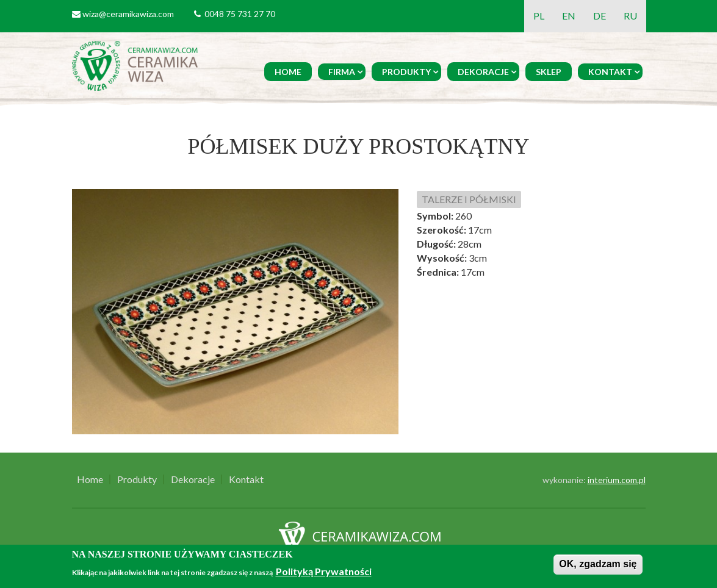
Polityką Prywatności (324, 571)
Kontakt (610, 72)
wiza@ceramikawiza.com (128, 14)
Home (288, 72)
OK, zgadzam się (598, 564)
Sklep (549, 72)
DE (600, 16)
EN (569, 16)
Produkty (406, 72)
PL (539, 16)
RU (630, 16)
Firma (342, 72)
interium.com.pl (617, 480)
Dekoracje (483, 72)
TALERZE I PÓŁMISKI (469, 199)
